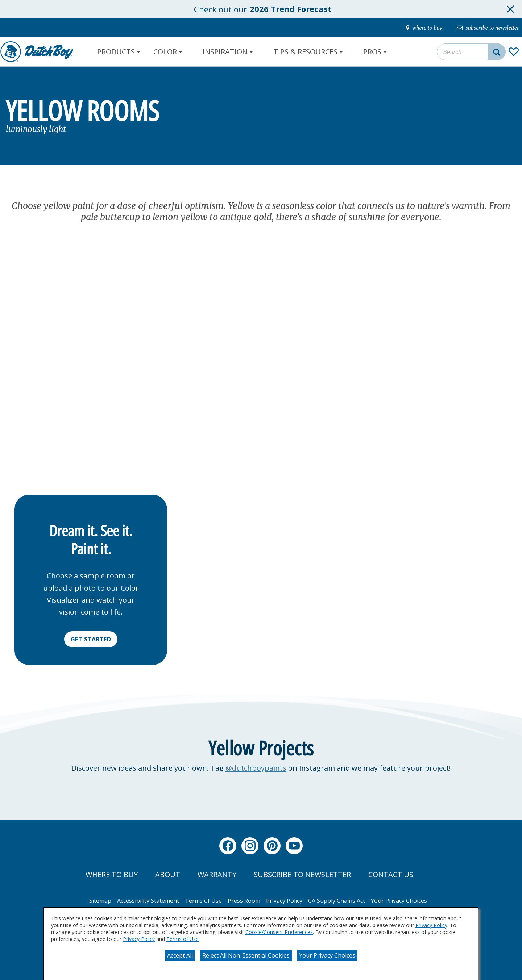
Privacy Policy (431, 925)
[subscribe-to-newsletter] (484, 28)
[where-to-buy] (415, 28)
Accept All (180, 955)
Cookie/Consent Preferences (279, 932)
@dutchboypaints (256, 768)
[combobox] (471, 52)
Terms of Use (183, 939)
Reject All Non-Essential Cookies (246, 955)
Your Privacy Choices (327, 955)
